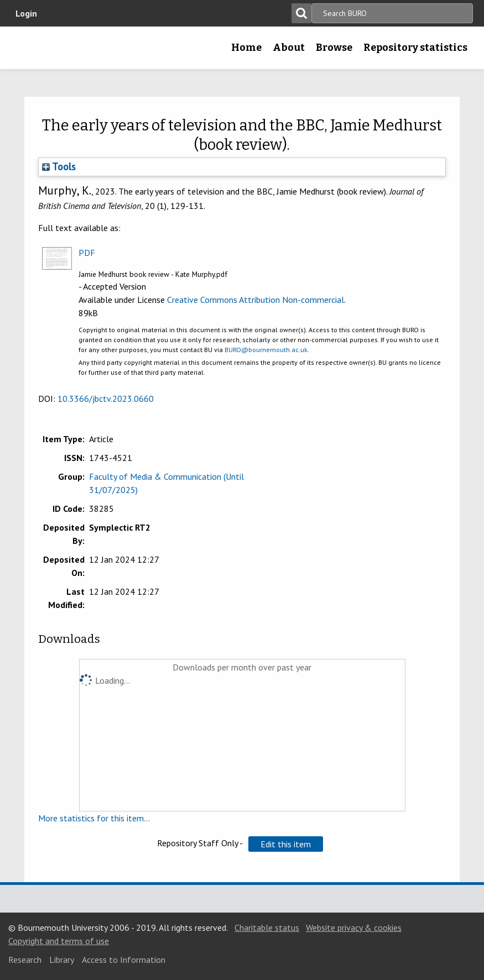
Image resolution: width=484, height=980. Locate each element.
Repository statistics (415, 48)
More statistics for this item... (94, 818)
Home (246, 48)
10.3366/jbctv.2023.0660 (106, 399)
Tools (59, 166)
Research (25, 960)
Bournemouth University (26, 51)
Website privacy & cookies (354, 927)
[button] (286, 844)
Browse (334, 48)
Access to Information (124, 960)
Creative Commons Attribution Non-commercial (256, 300)
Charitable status (267, 927)
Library (62, 960)
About (289, 48)
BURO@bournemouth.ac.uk (266, 350)
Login (26, 13)
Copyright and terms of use (59, 941)
